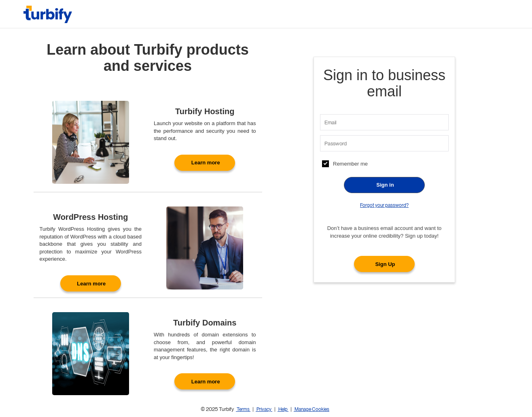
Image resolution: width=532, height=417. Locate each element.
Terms (243, 409)
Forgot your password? (384, 205)
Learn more (206, 163)
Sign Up (385, 264)
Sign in (385, 185)
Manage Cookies (312, 409)
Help (283, 409)
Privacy (264, 409)
